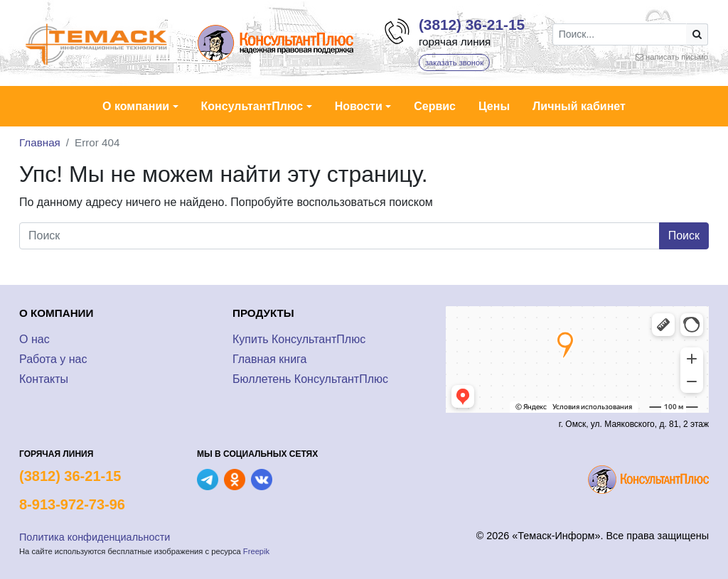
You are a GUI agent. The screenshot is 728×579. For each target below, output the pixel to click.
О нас (34, 339)
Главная (40, 142)
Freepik (256, 551)
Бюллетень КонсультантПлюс (310, 379)
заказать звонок (454, 63)
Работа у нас (53, 359)
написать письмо (677, 57)
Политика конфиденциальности (95, 537)
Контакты (44, 379)
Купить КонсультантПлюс (299, 339)
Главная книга (270, 359)
